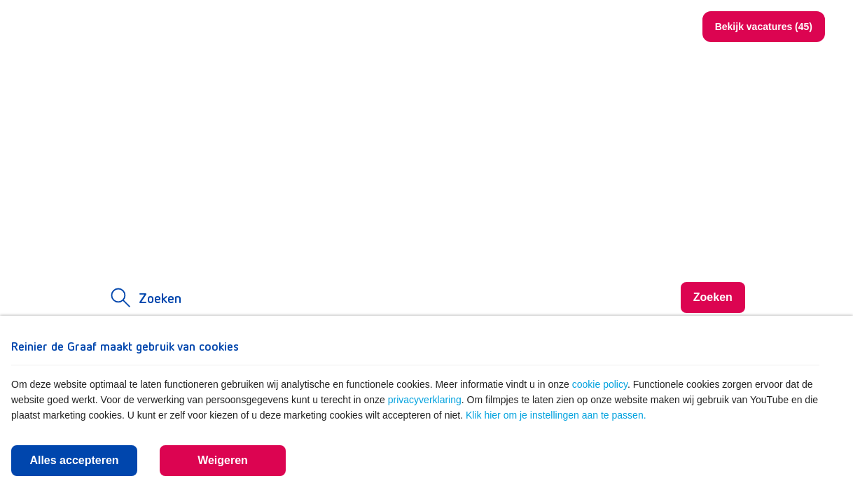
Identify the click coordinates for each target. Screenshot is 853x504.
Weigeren (223, 460)
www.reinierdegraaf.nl (562, 27)
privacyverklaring (425, 400)
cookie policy (600, 384)
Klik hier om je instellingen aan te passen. (556, 415)
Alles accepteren (74, 460)
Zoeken (658, 27)
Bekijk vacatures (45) (764, 27)
